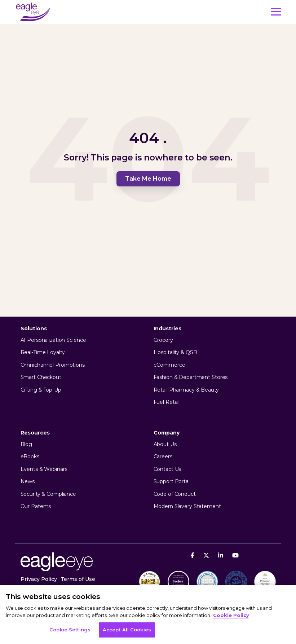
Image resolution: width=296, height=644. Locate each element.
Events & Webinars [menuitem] (44, 469)
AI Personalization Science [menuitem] (53, 340)
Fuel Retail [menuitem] (167, 402)
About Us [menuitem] (165, 444)
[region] (148, 614)
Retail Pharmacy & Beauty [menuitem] (186, 390)
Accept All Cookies (127, 630)
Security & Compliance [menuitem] (48, 494)
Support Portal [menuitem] (172, 482)
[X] (207, 555)
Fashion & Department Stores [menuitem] (191, 377)
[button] (276, 11)
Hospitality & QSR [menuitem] (175, 352)
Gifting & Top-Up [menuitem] (41, 390)
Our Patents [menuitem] (36, 506)
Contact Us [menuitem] (167, 469)
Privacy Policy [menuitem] (39, 579)
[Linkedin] (222, 555)
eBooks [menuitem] (30, 457)
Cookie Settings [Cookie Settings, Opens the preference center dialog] (70, 630)
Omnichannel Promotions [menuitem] (53, 365)
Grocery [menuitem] (163, 340)
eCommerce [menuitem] (169, 365)
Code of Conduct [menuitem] (175, 494)
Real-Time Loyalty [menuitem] (43, 352)
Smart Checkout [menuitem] (41, 377)
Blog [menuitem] (26, 444)
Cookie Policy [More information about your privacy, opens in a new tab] (231, 615)
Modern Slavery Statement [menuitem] (187, 506)
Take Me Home (148, 179)
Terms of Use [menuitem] (78, 579)
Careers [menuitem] (163, 457)
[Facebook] (193, 555)
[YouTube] (235, 555)
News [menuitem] (28, 482)
